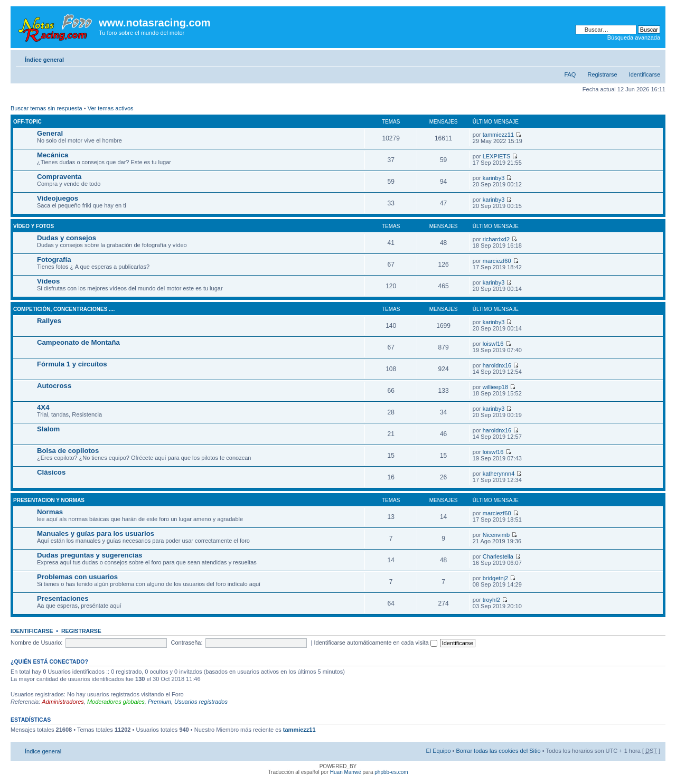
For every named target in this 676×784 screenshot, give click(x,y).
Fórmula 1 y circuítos (72, 364)
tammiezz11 (498, 135)
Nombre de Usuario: (36, 643)
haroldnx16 (497, 365)
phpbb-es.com (391, 772)
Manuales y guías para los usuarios (96, 533)
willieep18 (495, 387)
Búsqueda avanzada (634, 37)
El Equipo (438, 751)
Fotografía (54, 259)
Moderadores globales (116, 702)
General (50, 133)
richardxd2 (496, 239)
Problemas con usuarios (77, 577)
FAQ (570, 74)
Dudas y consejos (67, 238)
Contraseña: (187, 643)
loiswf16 (493, 344)
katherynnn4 (499, 474)
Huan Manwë (346, 772)
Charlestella (498, 556)
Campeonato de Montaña (78, 342)
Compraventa (59, 177)
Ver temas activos (111, 108)
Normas (50, 512)
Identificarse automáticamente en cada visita (376, 643)
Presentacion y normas (49, 500)
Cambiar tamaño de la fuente (652, 58)
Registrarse (602, 74)
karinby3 (494, 178)
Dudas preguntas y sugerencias (90, 555)
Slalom (48, 429)
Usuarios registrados (201, 702)
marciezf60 (497, 261)
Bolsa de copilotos (68, 451)
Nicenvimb (496, 535)
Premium (159, 702)
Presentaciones (63, 598)
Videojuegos (58, 198)
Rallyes (49, 321)
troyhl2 (491, 600)
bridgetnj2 (495, 578)
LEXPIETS (497, 156)
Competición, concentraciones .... (64, 309)
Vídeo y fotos (34, 226)
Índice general (44, 60)
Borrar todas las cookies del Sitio (498, 751)
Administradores (63, 702)
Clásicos (51, 472)
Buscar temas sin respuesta (46, 108)
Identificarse (645, 74)
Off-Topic (27, 122)
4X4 (43, 407)
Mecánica (53, 155)
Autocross (54, 386)
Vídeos (48, 281)
